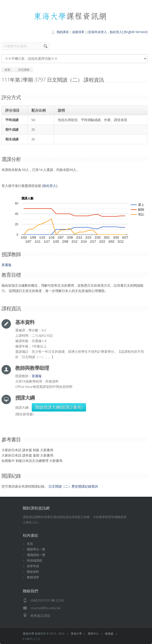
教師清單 (33, 577)
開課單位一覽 (36, 549)
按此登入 (49, 186)
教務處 (109, 633)
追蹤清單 (78, 32)
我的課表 (63, 32)
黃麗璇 (6, 265)
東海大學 (28, 633)
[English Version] (136, 32)
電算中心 (93, 633)
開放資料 (33, 572)
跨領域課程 (35, 560)
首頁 (30, 544)
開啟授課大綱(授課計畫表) (59, 407)
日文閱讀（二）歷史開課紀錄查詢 (73, 486)
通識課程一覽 (36, 555)
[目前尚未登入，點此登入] (105, 32)
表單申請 (33, 566)
